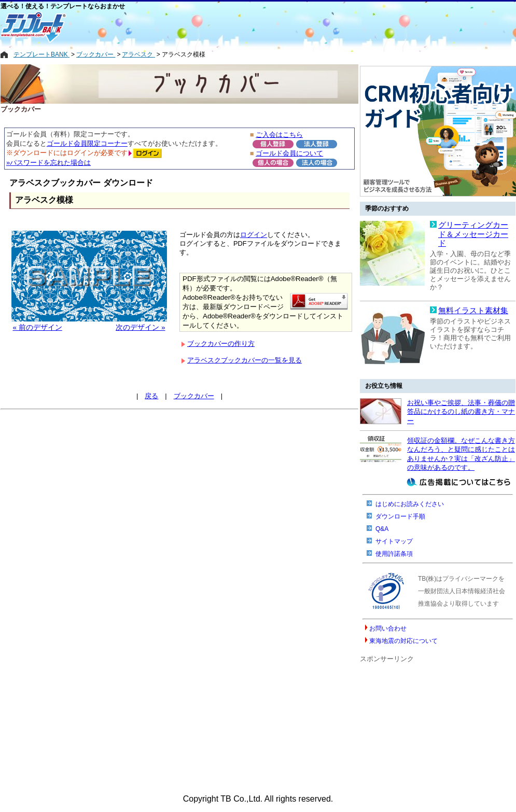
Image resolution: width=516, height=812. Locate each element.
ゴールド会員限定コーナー (87, 143)
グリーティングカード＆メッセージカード (473, 234)
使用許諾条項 (394, 554)
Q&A (382, 529)
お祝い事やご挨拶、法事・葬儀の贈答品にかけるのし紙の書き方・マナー (461, 412)
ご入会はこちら (279, 135)
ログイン (254, 235)
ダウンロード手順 (400, 516)
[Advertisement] (216, 27)
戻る (151, 396)
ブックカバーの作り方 (221, 344)
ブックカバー (194, 396)
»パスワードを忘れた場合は (48, 163)
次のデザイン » (140, 327)
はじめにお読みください (410, 504)
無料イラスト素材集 (473, 311)
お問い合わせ (388, 628)
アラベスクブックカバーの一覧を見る (245, 360)
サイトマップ (394, 541)
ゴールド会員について (289, 153)
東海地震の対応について (403, 641)
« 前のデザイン (38, 327)
